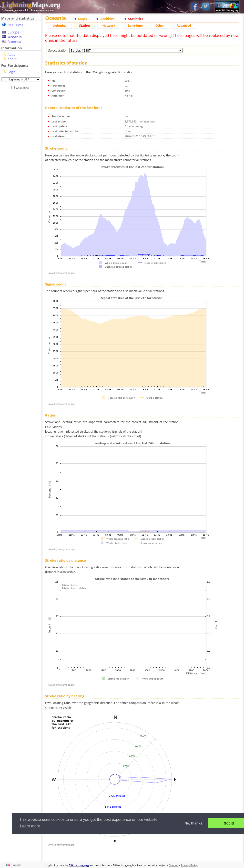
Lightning (60, 26)
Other (160, 26)
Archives (107, 19)
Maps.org (31, 5)
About (12, 59)
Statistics (136, 19)
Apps (11, 55)
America (14, 41)
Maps (82, 19)
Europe (13, 32)
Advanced (184, 26)
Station (85, 26)
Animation (24, 88)
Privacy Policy (189, 865)
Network (109, 26)
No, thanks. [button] (194, 823)
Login (12, 72)
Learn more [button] (30, 826)
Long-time (135, 26)
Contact (174, 865)
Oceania (15, 37)
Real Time (15, 25)
